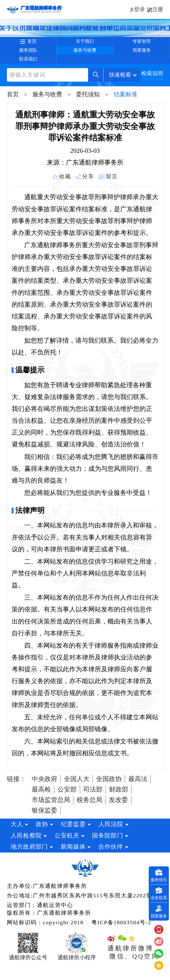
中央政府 (44, 793)
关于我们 (85, 44)
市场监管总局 (51, 814)
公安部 (67, 803)
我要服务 (142, 57)
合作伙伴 (116, 861)
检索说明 (152, 87)
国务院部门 (113, 849)
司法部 (93, 803)
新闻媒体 (76, 861)
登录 (137, 9)
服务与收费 (85, 57)
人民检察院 (26, 849)
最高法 (138, 793)
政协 (45, 838)
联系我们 (28, 71)
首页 (33, 44)
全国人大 (77, 793)
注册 (158, 9)
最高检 (41, 803)
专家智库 (142, 44)
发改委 (118, 814)
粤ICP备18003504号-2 (121, 937)
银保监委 (44, 824)
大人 (17, 838)
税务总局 (89, 814)
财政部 (119, 803)
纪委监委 (79, 838)
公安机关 (70, 849)
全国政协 (109, 793)
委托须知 (88, 108)
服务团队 (28, 57)
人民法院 (119, 838)
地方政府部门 (29, 861)
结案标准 (126, 108)
